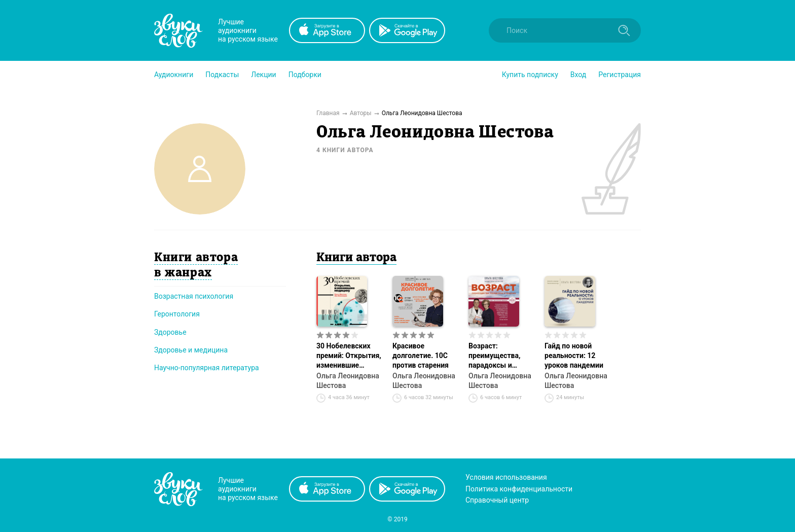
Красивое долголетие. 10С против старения (421, 356)
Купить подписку (530, 75)
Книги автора (356, 258)
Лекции (263, 75)
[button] (174, 75)
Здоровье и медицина (191, 350)
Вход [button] (578, 75)
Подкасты (222, 75)
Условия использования (506, 477)
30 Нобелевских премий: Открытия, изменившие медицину (349, 356)
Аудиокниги (174, 75)
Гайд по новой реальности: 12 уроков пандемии (574, 356)
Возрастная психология (194, 296)
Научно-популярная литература (207, 368)
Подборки (305, 75)
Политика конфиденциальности (519, 489)
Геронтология (177, 314)
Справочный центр (497, 500)
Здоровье (170, 332)
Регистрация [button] (620, 75)
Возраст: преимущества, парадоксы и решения (494, 356)
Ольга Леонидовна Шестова (348, 381)
